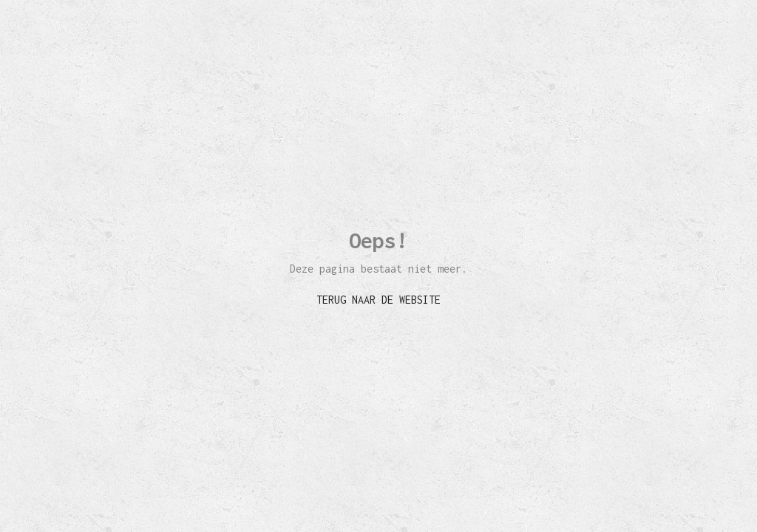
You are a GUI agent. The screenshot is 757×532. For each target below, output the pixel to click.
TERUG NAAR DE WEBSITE (378, 300)
